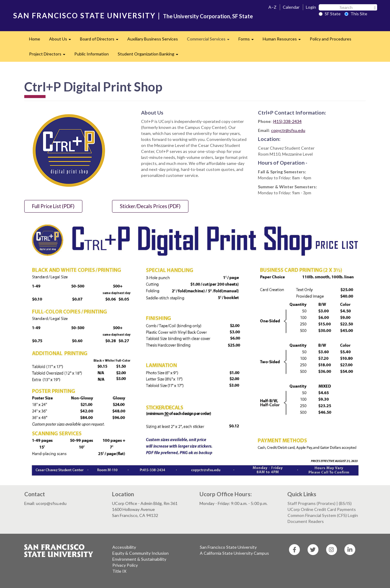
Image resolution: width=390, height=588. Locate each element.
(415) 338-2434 (287, 121)
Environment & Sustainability (139, 559)
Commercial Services (210, 41)
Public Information (92, 54)
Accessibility (124, 547)
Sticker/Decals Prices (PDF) (150, 206)
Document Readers (306, 521)
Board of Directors (101, 41)
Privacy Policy (125, 565)
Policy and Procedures (331, 39)
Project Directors (49, 56)
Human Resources (284, 41)
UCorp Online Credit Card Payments (322, 509)
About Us (62, 41)
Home (35, 39)
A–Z (272, 7)
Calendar (291, 7)
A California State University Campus (234, 553)
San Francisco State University (228, 547)
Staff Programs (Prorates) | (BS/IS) (320, 503)
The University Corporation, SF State (208, 16)
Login (311, 7)
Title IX (119, 571)
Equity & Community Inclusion (140, 553)
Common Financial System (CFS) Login (323, 515)
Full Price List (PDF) (53, 206)
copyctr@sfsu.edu (288, 130)
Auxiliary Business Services (153, 39)
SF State (330, 14)
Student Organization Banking (150, 56)
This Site (356, 14)
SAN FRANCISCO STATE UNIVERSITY (84, 15)
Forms (248, 41)
